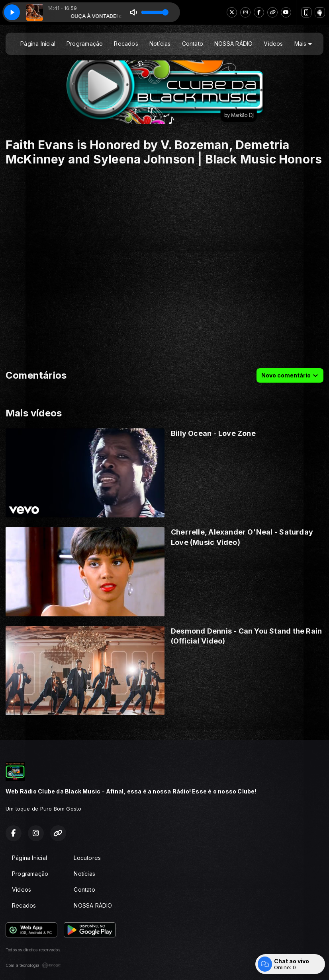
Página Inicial (38, 44)
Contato (193, 44)
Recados (126, 44)
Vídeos (273, 44)
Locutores (87, 858)
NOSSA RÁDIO (233, 44)
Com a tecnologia (33, 965)
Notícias (160, 44)
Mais (303, 44)
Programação (85, 44)
